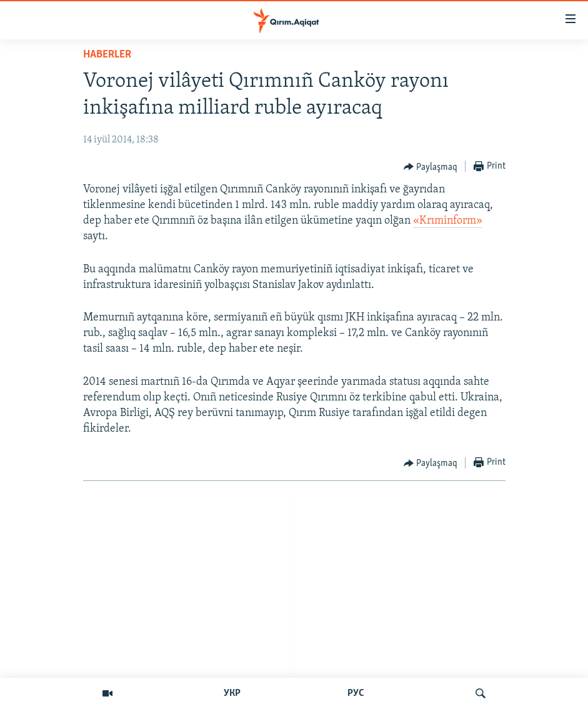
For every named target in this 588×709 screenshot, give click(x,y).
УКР (232, 693)
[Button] (431, 167)
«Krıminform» (448, 221)
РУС (356, 693)
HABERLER (107, 55)
